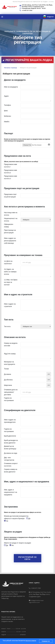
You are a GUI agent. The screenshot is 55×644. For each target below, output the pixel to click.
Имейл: (7, 122)
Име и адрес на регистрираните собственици (10, 241)
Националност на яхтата (11, 220)
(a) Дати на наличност (8, 262)
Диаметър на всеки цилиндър (10, 447)
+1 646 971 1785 (27, 10)
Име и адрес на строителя (10, 305)
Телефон (7, 105)
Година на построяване (9, 399)
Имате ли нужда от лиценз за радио (18, 544)
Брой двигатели (10, 436)
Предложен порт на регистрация (10, 196)
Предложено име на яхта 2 (11, 171)
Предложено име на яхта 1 (11, 166)
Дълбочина (8, 380)
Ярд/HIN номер (10, 354)
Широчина (8, 385)
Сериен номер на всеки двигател (11, 471)
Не (6, 521)
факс (6, 111)
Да (29, 518)
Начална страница (11, 68)
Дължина (8, 374)
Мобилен (8, 116)
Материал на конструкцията (10, 363)
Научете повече (31, 641)
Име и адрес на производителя (10, 421)
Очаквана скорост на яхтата (11, 465)
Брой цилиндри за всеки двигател (11, 442)
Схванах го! (46, 641)
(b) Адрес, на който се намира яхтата (10, 272)
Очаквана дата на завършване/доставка (11, 392)
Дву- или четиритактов (9, 459)
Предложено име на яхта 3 (11, 177)
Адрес (6, 96)
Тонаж (6, 369)
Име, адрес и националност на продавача (11, 492)
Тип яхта (7, 326)
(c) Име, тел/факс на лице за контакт (11, 282)
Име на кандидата (11, 87)
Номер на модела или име (11, 344)
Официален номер (9, 226)
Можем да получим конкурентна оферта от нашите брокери (18, 519)
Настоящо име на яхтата (11, 214)
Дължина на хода (11, 453)
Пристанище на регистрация (10, 231)
